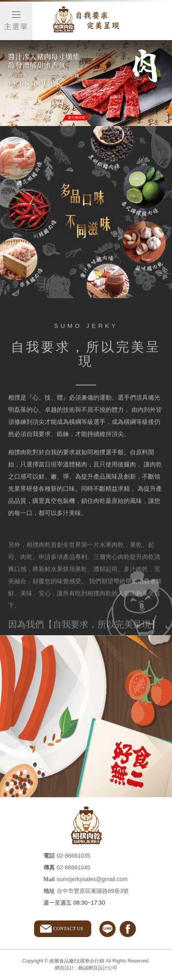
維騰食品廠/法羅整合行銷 (86, 21)
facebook (128, 929)
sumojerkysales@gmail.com (92, 879)
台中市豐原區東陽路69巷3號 (93, 891)
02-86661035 (74, 856)
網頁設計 (64, 968)
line (107, 929)
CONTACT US (68, 929)
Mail (49, 879)
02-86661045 (74, 867)
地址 (49, 891)
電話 (49, 856)
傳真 (49, 868)
